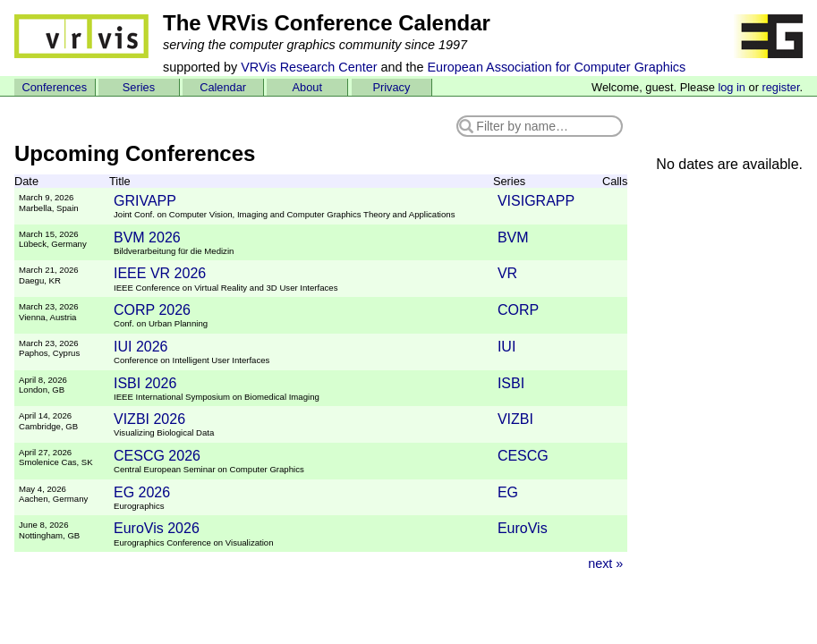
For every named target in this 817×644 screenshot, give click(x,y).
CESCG (523, 456)
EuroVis (523, 528)
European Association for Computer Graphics (556, 67)
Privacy (391, 87)
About (307, 87)
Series (139, 87)
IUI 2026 (140, 347)
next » (605, 563)
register (780, 87)
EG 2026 (142, 492)
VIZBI (515, 419)
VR (507, 273)
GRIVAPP (145, 201)
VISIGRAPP (536, 201)
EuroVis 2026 (157, 528)
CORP (518, 310)
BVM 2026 (147, 237)
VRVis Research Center (309, 67)
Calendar (223, 87)
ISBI (511, 383)
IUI (506, 347)
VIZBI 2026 (149, 419)
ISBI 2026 (145, 383)
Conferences (55, 87)
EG (508, 492)
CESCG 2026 (157, 456)
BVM (513, 237)
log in (732, 87)
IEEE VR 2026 (160, 273)
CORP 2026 (152, 310)
